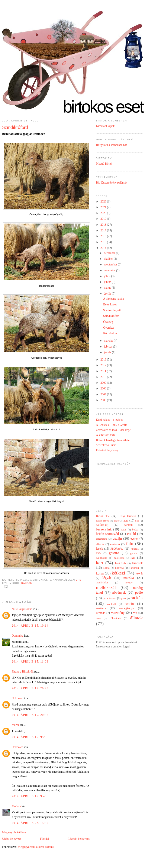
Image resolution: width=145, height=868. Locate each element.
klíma (106, 568)
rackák (27, 583)
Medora (16, 806)
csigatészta (102, 539)
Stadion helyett (112, 310)
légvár (107, 578)
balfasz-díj (102, 525)
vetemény (118, 613)
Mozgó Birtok (104, 164)
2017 (104, 230)
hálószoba (119, 558)
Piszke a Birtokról (22, 672)
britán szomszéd (107, 534)
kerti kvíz (121, 563)
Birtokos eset (103, 107)
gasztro (114, 553)
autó (126, 521)
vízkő (99, 619)
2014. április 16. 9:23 (29, 737)
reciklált (112, 604)
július (107, 276)
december (110, 253)
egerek (134, 539)
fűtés (99, 553)
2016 (104, 236)
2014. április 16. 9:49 (29, 796)
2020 (104, 213)
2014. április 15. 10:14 (30, 626)
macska (129, 578)
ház (133, 558)
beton (124, 530)
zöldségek (115, 618)
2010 (104, 377)
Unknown (17, 698)
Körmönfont (110, 333)
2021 (104, 207)
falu (130, 544)
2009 (104, 383)
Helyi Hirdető (127, 516)
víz (135, 613)
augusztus (110, 270)
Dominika (18, 636)
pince (124, 598)
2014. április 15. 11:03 (30, 662)
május (108, 288)
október (109, 259)
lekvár (139, 574)
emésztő (115, 544)
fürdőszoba (117, 549)
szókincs (101, 608)
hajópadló (102, 558)
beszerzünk (104, 529)
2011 (104, 371)
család (131, 534)
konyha (119, 568)
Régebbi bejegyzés (79, 839)
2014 (104, 248)
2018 (104, 225)
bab (137, 521)
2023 (104, 202)
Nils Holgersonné (22, 609)
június (108, 282)
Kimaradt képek (105, 126)
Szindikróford (15, 127)
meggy (129, 583)
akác (116, 521)
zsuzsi (15, 725)
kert (100, 563)
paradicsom (109, 598)
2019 (104, 219)
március (109, 341)
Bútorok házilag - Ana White (113, 440)
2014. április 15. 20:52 (30, 715)
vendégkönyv (126, 608)
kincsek (138, 563)
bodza (135, 530)
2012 (104, 365)
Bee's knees (110, 304)
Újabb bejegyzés (12, 839)
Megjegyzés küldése (14, 832)
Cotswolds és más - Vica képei (114, 430)
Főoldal (45, 839)
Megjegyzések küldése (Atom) (36, 847)
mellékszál (106, 587)
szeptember (111, 264)
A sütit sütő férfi (105, 435)
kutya (100, 573)
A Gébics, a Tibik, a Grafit (111, 425)
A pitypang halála (113, 299)
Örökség (108, 322)
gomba (134, 553)
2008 (104, 388)
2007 (104, 394)
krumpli (135, 568)
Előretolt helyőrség (107, 450)
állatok (137, 618)
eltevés (100, 544)
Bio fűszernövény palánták (112, 183)
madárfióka (102, 583)
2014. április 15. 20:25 (30, 688)
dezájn (117, 538)
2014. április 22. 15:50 (30, 823)
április (108, 294)
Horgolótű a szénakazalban (112, 145)
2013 (104, 360)
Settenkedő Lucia (106, 445)
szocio (129, 604)
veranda (101, 613)
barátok (128, 525)
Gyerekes (109, 328)
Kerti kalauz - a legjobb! (110, 420)
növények (119, 592)
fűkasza (134, 549)
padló (139, 592)
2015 (104, 242)
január (108, 352)
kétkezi (118, 573)
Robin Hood (102, 521)
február (108, 347)
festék (99, 549)
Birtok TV (103, 516)
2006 (104, 400)
